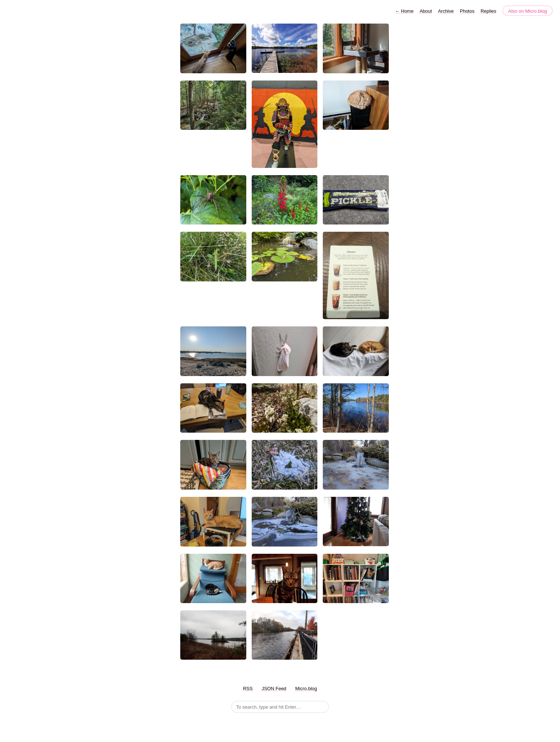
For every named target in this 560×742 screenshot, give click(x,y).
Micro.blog (306, 689)
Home (404, 11)
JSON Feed (274, 689)
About (426, 11)
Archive (446, 11)
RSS (248, 689)
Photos (467, 11)
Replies (488, 11)
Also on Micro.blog (528, 11)
